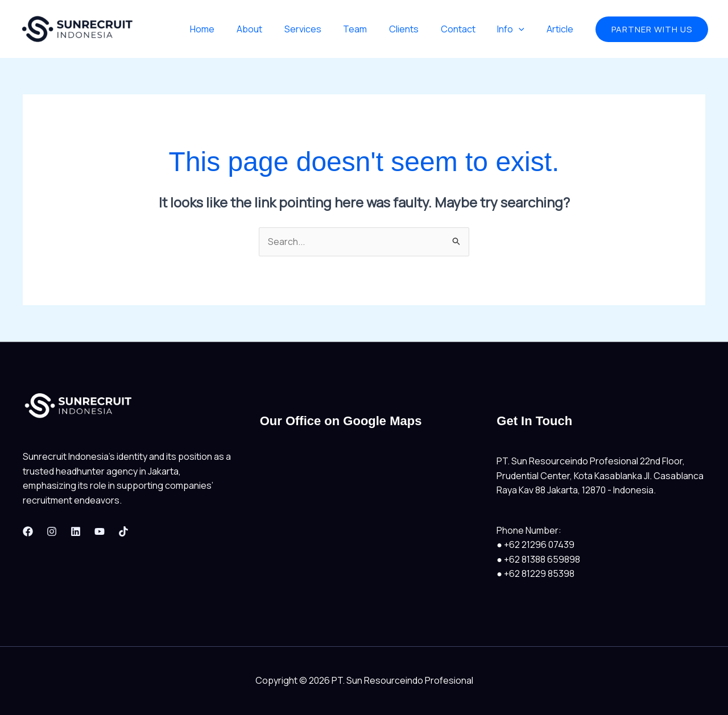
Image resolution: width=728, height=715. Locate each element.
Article (562, 29)
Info (516, 29)
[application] (524, 29)
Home (231, 29)
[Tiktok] (123, 531)
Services (323, 29)
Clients (417, 29)
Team (372, 29)
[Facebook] (28, 531)
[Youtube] (100, 531)
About (274, 29)
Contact (467, 29)
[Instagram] (52, 531)
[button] (652, 29)
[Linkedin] (76, 531)
